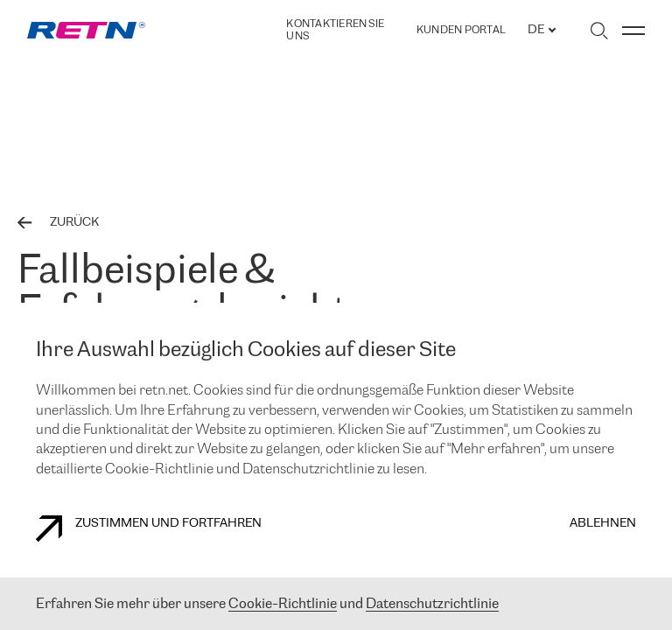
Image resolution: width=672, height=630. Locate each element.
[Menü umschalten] (633, 31)
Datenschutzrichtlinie (432, 604)
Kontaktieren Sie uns (335, 30)
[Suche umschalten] (599, 31)
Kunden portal (461, 31)
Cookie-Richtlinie (283, 604)
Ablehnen (603, 524)
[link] (86, 30)
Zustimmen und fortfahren (149, 528)
